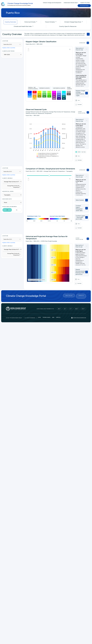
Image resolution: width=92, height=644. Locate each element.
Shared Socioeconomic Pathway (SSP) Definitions (77, 260)
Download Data (84, 6)
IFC (70, 294)
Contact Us (81, 282)
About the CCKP (69, 282)
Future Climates (50, 22)
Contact (58, 303)
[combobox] (12, 44)
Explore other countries (9, 48)
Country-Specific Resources (68, 26)
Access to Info (47, 303)
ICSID (83, 294)
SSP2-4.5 (51, 253)
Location (5, 41)
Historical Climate (30, 22)
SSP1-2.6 (51, 246)
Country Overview (10, 22)
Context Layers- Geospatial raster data (77, 202)
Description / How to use (78, 171)
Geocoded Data (7, 194)
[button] (82, 99)
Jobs (53, 303)
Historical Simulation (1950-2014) (37, 268)
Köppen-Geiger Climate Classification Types (78, 92)
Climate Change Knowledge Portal (20, 3)
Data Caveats (76, 195)
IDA (65, 294)
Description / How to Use (78, 49)
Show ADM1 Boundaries (10, 201)
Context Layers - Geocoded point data (78, 210)
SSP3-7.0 (51, 261)
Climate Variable (7, 173)
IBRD (59, 294)
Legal (39, 303)
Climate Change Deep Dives (73, 22)
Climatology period (8, 51)
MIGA (76, 294)
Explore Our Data (85, 3)
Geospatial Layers (8, 186)
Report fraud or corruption (79, 303)
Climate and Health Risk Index (23, 26)
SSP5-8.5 (51, 268)
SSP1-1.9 (51, 238)
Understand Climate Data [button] (70, 3)
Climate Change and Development (52, 3)
